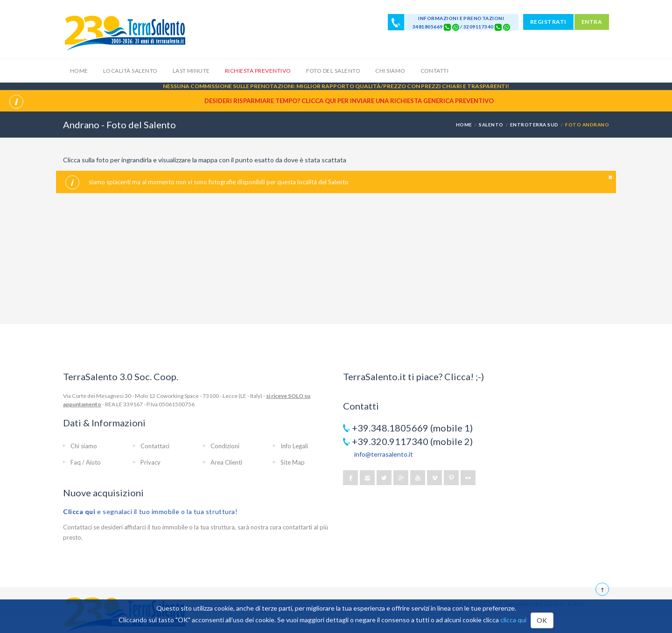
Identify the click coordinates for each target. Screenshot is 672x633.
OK (542, 620)
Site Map (293, 462)
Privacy (150, 462)
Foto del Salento (333, 71)
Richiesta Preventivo (258, 71)
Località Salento (130, 71)
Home (79, 71)
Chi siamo (390, 71)
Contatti (435, 71)
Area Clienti (226, 462)
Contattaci (155, 446)
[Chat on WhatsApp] (456, 27)
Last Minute (191, 71)
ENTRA (592, 22)
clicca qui (513, 620)
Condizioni (225, 446)
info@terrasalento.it (384, 454)
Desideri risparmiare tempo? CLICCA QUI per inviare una (349, 101)
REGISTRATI (548, 22)
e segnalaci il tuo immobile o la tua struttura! (150, 511)
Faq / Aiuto (86, 462)
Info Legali (294, 446)
